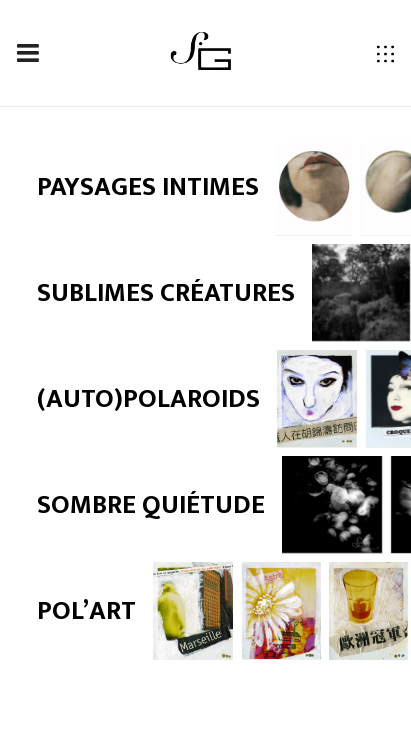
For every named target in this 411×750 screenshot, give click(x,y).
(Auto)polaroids (148, 399)
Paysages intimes (148, 187)
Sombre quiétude (151, 505)
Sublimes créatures (166, 293)
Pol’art (86, 611)
